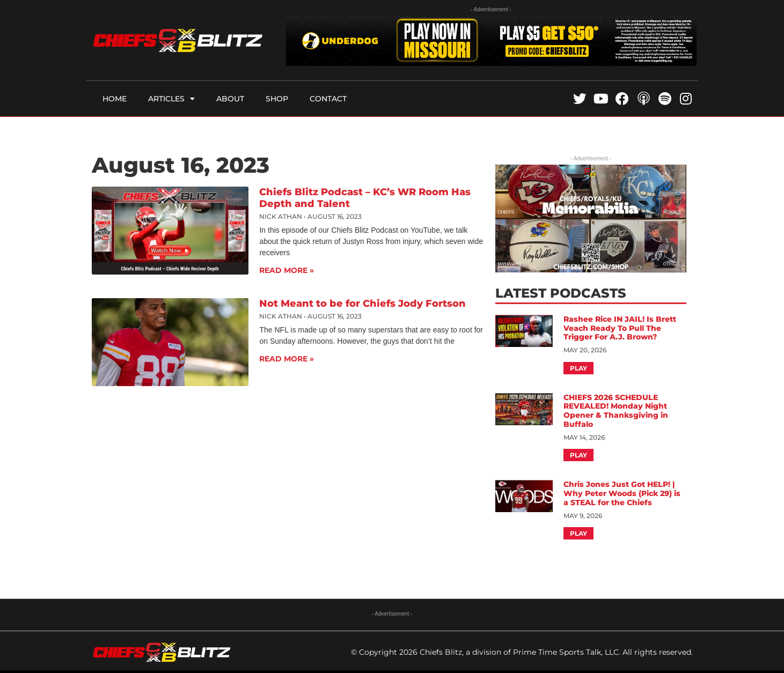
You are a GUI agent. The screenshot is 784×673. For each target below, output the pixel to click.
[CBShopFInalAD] (591, 269)
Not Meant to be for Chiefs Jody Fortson (362, 304)
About (230, 99)
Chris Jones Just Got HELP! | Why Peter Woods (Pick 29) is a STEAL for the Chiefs (622, 493)
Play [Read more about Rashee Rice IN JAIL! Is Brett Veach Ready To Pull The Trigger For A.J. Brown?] (578, 368)
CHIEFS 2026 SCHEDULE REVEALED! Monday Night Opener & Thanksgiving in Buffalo (616, 411)
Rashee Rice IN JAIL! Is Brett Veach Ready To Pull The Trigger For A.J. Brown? (620, 328)
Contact (328, 99)
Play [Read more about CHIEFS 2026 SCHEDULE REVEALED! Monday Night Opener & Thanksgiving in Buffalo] (578, 455)
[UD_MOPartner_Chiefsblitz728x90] (491, 63)
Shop (277, 99)
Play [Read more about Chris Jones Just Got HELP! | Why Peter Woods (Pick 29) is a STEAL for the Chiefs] (578, 533)
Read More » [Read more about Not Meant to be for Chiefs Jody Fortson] (287, 359)
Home (115, 99)
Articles (171, 99)
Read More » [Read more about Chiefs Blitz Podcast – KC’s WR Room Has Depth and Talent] (287, 270)
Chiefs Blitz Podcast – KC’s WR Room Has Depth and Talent (365, 198)
